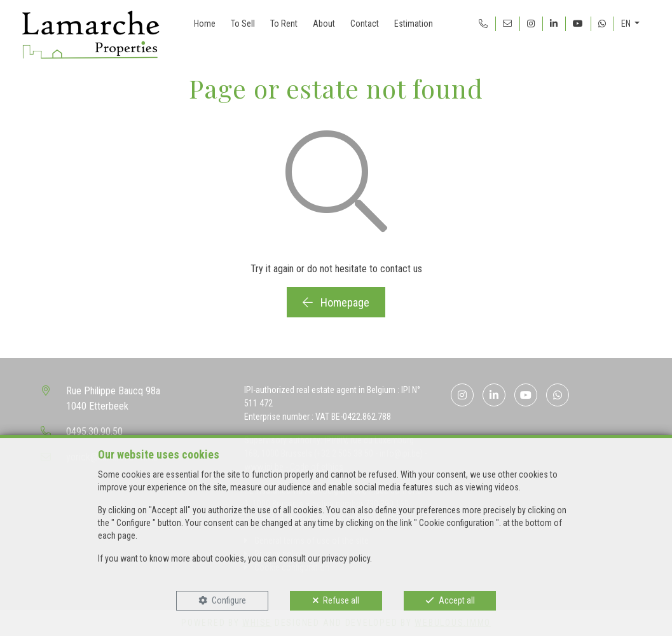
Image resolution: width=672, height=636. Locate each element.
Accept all (457, 600)
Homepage (336, 302)
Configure (229, 600)
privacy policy (346, 558)
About (324, 24)
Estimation (414, 24)
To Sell (243, 24)
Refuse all (341, 600)
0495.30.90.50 (94, 432)
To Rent (284, 24)
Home (205, 24)
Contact (365, 24)
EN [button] (627, 24)
